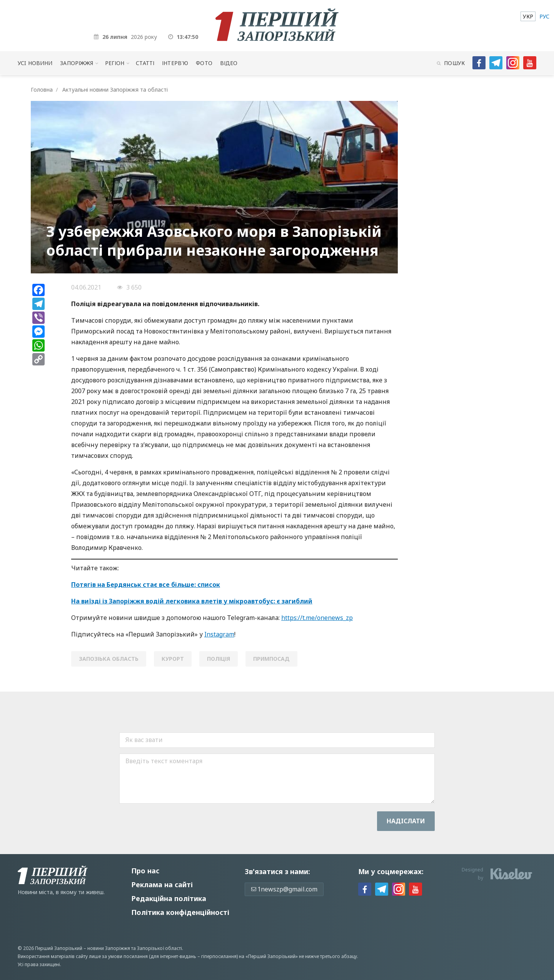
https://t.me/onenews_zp (317, 618)
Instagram (219, 634)
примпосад (271, 659)
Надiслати (406, 821)
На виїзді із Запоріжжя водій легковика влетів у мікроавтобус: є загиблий (192, 601)
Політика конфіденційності (180, 912)
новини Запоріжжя (109, 948)
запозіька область (109, 659)
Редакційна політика (169, 898)
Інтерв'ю (175, 63)
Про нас (145, 871)
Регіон (115, 63)
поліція (219, 659)
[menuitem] (528, 16)
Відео (229, 63)
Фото (204, 63)
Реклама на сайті (162, 885)
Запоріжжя (77, 63)
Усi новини (35, 63)
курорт (173, 659)
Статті (145, 63)
